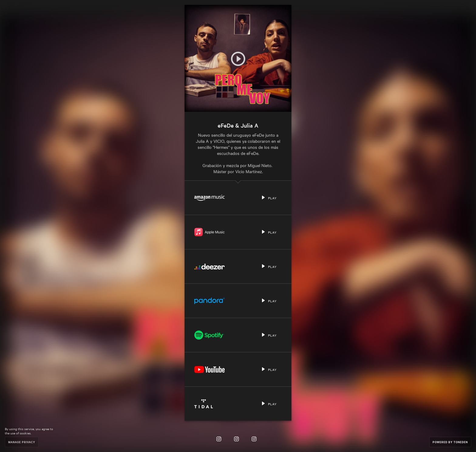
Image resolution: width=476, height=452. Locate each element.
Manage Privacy (22, 442)
